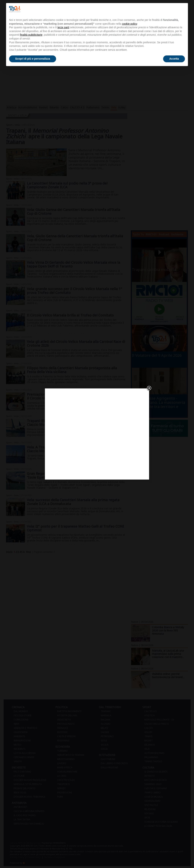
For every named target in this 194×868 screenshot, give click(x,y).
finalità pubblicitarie (31, 35)
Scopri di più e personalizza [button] (33, 59)
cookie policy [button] (129, 24)
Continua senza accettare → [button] (166, 9)
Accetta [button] (174, 59)
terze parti (63, 27)
